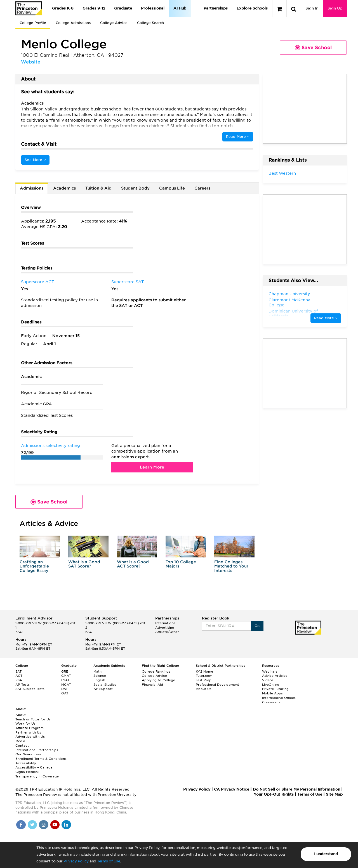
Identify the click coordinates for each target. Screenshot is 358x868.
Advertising (165, 628)
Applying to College (158, 680)
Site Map (334, 794)
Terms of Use (109, 861)
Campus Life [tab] (172, 188)
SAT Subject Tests (30, 689)
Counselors (271, 702)
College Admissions (73, 23)
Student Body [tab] (135, 188)
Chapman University (289, 294)
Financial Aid (152, 685)
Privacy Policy (76, 861)
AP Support (103, 689)
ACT (19, 676)
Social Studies (105, 685)
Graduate (123, 8)
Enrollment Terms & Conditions (41, 759)
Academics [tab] (64, 188)
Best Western (282, 173)
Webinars (270, 671)
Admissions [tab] (32, 188)
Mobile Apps (272, 693)
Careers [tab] (202, 188)
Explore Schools (252, 8)
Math (97, 671)
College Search (150, 23)
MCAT (66, 685)
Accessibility (26, 763)
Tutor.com (204, 676)
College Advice (114, 23)
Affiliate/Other (167, 632)
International (166, 623)
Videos (268, 680)
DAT (64, 689)
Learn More (152, 467)
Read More (238, 137)
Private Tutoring (275, 689)
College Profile (33, 23)
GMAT (66, 676)
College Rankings (156, 671)
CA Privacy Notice (232, 789)
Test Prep (204, 680)
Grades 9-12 (94, 8)
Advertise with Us (30, 737)
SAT (18, 671)
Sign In (312, 8)
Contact (22, 746)
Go (257, 626)
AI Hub (180, 8)
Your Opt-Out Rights (274, 794)
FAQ (19, 632)
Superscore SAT (128, 282)
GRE (65, 671)
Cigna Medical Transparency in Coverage (37, 774)
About (21, 715)
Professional (153, 8)
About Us (204, 689)
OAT (65, 693)
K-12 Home (204, 671)
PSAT (20, 680)
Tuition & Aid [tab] (98, 188)
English (99, 680)
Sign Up (335, 8)
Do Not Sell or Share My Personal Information (296, 789)
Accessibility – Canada (34, 767)
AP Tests (23, 685)
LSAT (65, 680)
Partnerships (216, 8)
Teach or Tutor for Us (33, 719)
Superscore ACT (37, 282)
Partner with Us (28, 732)
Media (20, 741)
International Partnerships (37, 750)
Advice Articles (275, 676)
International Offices (279, 698)
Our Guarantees (28, 754)
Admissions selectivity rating (50, 446)
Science (100, 676)
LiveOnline (271, 685)
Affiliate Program (30, 728)
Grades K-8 (63, 8)
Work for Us (25, 723)
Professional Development (217, 685)
